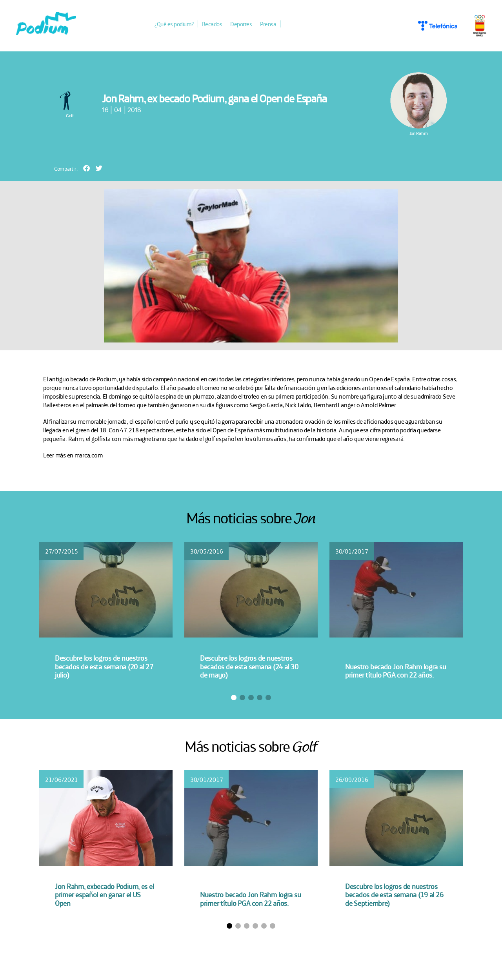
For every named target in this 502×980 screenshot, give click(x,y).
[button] (86, 169)
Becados (217, 25)
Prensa (273, 25)
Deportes (246, 25)
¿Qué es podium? (179, 25)
